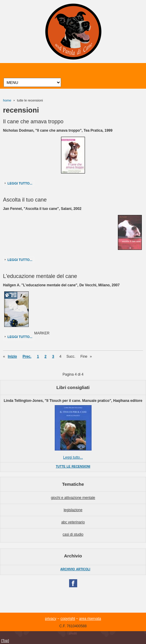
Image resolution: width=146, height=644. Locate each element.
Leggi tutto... (20, 183)
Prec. (27, 356)
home (7, 100)
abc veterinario (73, 522)
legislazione (73, 510)
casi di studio (73, 534)
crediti (73, 633)
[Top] (5, 641)
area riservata (90, 619)
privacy (51, 619)
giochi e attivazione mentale (73, 498)
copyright (68, 619)
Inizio (12, 356)
